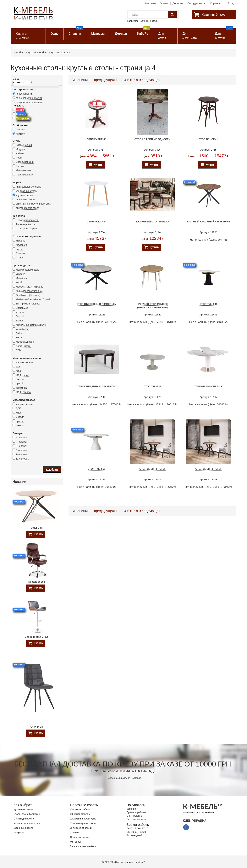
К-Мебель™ (139, 862)
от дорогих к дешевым (29, 102)
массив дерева (25, 362)
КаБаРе (144, 32)
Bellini (19, 333)
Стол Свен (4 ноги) (152, 469)
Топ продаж (23, 118)
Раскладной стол (26, 224)
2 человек (22, 437)
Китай (19, 249)
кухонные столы (149, 21)
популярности (24, 94)
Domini (20, 316)
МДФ (19, 371)
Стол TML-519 (152, 386)
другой (20, 384)
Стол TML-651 (96, 469)
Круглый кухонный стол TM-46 (208, 222)
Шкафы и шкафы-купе (83, 819)
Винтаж (20, 166)
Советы (74, 832)
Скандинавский (25, 162)
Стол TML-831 (208, 304)
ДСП (19, 367)
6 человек (22, 446)
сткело (20, 425)
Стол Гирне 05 (97, 139)
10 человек (22, 454)
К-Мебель (19, 52)
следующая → (153, 80)
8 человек (22, 450)
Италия (20, 258)
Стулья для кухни (24, 819)
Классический (24, 145)
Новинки (21, 114)
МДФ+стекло (23, 392)
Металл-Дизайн (25, 342)
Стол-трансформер (27, 229)
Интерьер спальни (81, 828)
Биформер (22, 308)
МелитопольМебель (27, 270)
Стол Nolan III (96, 222)
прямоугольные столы (29, 187)
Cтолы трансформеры (27, 814)
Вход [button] (231, 3)
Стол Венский (209, 139)
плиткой (20, 134)
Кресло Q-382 (37, 582)
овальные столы (25, 199)
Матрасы (98, 34)
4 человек (22, 442)
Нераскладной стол (27, 220)
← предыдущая (102, 80)
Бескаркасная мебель (83, 846)
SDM (19, 350)
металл (20, 417)
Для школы (224, 34)
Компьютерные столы (27, 823)
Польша (20, 253)
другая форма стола (28, 208)
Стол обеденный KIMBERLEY (96, 304)
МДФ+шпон (22, 375)
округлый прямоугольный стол (33, 204)
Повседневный (24, 175)
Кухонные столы (23, 809)
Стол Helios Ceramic (208, 386)
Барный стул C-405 (37, 637)
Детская (121, 34)
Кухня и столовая (22, 36)
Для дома (162, 36)
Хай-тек (20, 153)
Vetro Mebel (22, 329)
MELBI (20, 338)
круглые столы (24, 195)
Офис (55, 34)
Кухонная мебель (38, 52)
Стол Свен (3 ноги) (208, 469)
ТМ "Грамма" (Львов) (28, 304)
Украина (21, 241)
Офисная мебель (80, 814)
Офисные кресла (23, 828)
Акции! (20, 110)
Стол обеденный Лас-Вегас (97, 386)
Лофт (19, 158)
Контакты (150, 3)
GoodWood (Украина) (28, 295)
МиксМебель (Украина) (29, 291)
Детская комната (80, 837)
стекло (20, 379)
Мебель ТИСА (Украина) (30, 287)
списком (21, 130)
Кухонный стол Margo (152, 222)
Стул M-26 (37, 727)
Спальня (76, 32)
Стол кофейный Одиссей (153, 139)
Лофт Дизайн (23, 346)
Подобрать (52, 470)
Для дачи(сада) (191, 36)
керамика (21, 388)
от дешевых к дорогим (29, 98)
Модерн (20, 149)
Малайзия (22, 245)
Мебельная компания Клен (32, 325)
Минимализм (23, 170)
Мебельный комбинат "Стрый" (33, 299)
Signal (19, 321)
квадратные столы (27, 191)
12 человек (22, 459)
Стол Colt (37, 528)
